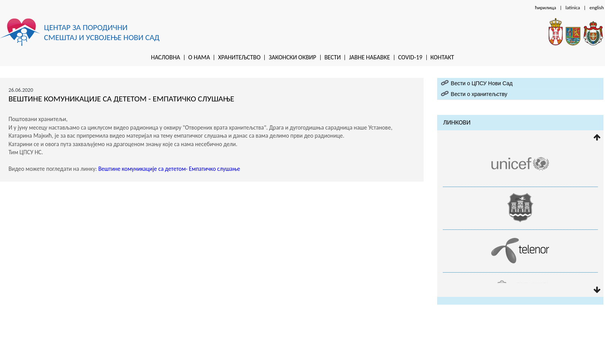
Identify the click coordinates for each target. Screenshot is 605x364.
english (597, 8)
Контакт (442, 57)
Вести (333, 57)
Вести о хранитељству (479, 94)
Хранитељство (239, 57)
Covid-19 (410, 57)
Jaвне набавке (369, 57)
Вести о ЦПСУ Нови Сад (482, 83)
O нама (199, 57)
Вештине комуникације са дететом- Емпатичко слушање (169, 169)
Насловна (166, 57)
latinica (573, 8)
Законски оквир (292, 57)
